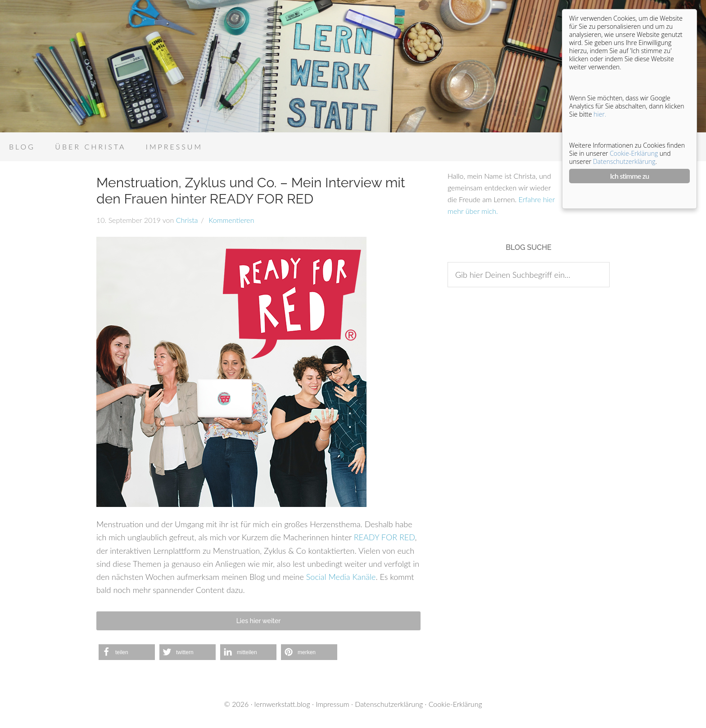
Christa (187, 220)
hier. (600, 114)
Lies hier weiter (259, 621)
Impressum (333, 704)
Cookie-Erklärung (455, 704)
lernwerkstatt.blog (282, 704)
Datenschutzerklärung (389, 704)
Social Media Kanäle (341, 577)
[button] (127, 652)
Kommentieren (231, 220)
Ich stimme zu (630, 176)
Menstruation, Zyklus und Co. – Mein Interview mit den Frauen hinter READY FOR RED (251, 191)
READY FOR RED (385, 537)
